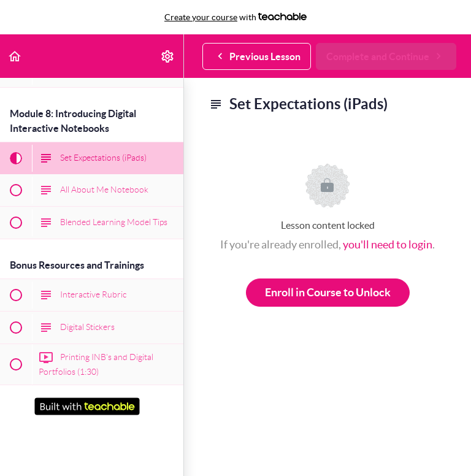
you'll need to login (388, 244)
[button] (15, 56)
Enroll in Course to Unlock (328, 292)
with (235, 17)
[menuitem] (168, 56)
